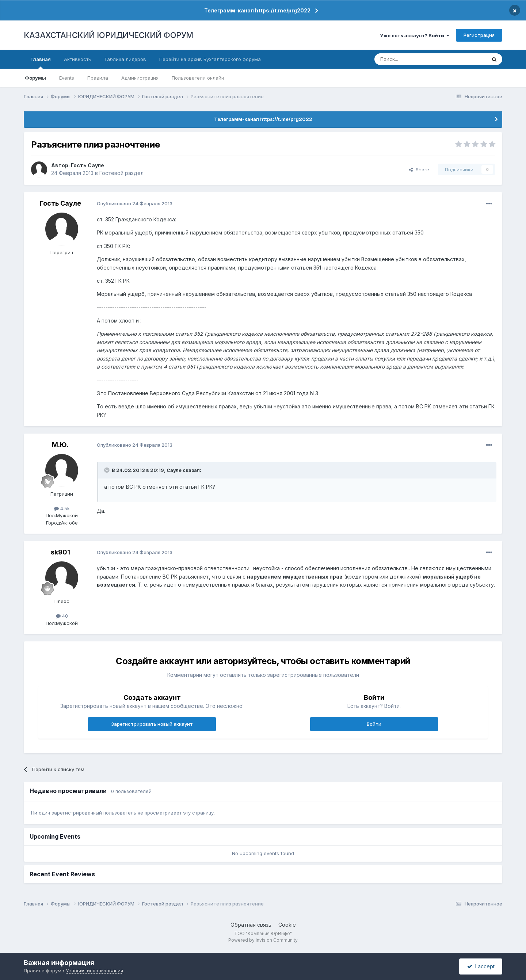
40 (62, 616)
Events (67, 78)
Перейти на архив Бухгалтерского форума (210, 59)
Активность (77, 59)
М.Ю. (60, 445)
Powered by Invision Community (263, 940)
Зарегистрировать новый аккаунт (152, 724)
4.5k (62, 508)
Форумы (35, 78)
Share (419, 169)
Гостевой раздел (121, 173)
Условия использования (94, 971)
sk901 (60, 552)
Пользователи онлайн (198, 78)
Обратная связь (251, 925)
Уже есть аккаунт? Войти (415, 35)
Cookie (287, 925)
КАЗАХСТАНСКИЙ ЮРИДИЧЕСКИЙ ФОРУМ (108, 35)
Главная (41, 62)
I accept (481, 966)
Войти (374, 724)
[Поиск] (410, 59)
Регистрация (479, 35)
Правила (98, 78)
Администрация (140, 78)
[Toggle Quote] (107, 470)
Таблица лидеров (125, 59)
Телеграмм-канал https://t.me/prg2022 (257, 10)
